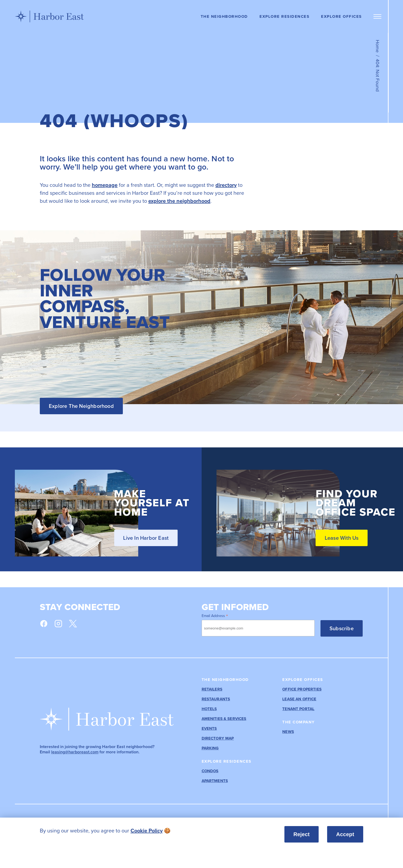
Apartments (215, 781)
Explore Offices (341, 16)
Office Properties (302, 689)
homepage (105, 185)
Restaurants (216, 699)
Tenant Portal (298, 709)
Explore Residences (284, 16)
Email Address (215, 616)
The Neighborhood (224, 16)
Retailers (212, 689)
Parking (210, 748)
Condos (210, 771)
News (288, 732)
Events (209, 729)
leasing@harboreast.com (75, 752)
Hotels (209, 709)
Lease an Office (299, 699)
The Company (299, 722)
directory (226, 185)
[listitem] (146, 831)
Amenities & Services (224, 719)
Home (378, 46)
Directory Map (218, 738)
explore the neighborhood (179, 201)
